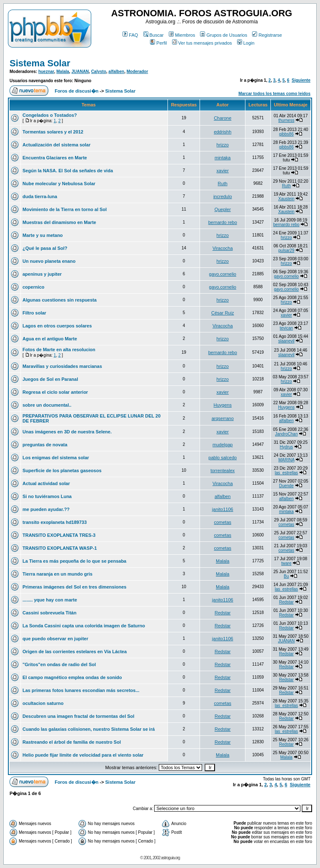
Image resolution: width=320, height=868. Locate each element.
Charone (222, 118)
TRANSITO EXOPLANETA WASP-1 (60, 548)
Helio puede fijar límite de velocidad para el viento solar (83, 755)
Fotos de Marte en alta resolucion (59, 350)
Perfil (158, 43)
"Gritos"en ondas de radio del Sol (59, 664)
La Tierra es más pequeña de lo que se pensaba (74, 561)
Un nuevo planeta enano (49, 261)
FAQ (130, 35)
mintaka (223, 158)
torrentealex (222, 470)
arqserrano (223, 418)
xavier (223, 171)
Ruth (223, 184)
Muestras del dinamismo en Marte (59, 222)
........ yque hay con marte (50, 600)
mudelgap (222, 445)
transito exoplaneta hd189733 (55, 522)
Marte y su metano (43, 235)
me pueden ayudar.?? (46, 509)
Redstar (286, 602)
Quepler (223, 209)
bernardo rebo (223, 222)
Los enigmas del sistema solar (56, 458)
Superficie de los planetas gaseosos (62, 470)
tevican (286, 328)
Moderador (137, 72)
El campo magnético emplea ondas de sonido (72, 677)
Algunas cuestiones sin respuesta (60, 300)
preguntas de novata (45, 445)
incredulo (223, 196)
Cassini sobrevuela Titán (49, 613)
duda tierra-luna (40, 196)
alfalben (116, 72)
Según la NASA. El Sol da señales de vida (68, 171)
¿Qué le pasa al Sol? (45, 248)
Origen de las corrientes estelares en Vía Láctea (75, 652)
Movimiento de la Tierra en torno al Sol (65, 209)
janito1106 (223, 509)
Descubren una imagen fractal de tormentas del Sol (78, 716)
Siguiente (301, 80)
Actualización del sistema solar (56, 145)
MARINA (286, 460)
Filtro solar (34, 313)
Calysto (99, 72)
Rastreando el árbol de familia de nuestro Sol (72, 742)
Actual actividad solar (46, 483)
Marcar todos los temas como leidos (274, 94)
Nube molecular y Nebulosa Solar (59, 184)
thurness (286, 120)
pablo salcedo (222, 458)
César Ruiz (222, 313)
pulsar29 (286, 250)
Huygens (223, 405)
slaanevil (286, 341)
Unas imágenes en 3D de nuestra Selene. (67, 432)
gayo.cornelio (223, 274)
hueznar (46, 72)
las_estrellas (286, 473)
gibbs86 (286, 134)
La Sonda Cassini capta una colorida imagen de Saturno (84, 626)
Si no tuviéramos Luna (47, 496)
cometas (222, 522)
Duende (286, 486)
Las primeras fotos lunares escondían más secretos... (81, 690)
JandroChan (286, 434)
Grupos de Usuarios (224, 35)
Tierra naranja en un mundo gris (57, 574)
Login (246, 43)
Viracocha (223, 248)
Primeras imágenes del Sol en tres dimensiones (74, 587)
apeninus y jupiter (42, 274)
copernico (34, 287)
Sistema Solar (40, 63)
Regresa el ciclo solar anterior (55, 392)
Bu (286, 576)
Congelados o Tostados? (50, 115)
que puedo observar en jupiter (55, 639)
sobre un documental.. (47, 405)
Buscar (154, 35)
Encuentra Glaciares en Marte (55, 158)
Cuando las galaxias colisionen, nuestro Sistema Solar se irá (89, 729)
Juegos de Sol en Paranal (50, 379)
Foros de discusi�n (76, 91)
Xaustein (286, 199)
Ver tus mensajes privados (202, 43)
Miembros (182, 35)
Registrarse (267, 35)
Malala (63, 72)
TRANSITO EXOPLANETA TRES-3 (59, 535)
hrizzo (223, 145)
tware (286, 563)
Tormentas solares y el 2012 (53, 132)
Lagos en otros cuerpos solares (57, 326)
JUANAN (80, 72)
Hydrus (286, 447)
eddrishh (222, 132)
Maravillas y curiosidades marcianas (62, 366)
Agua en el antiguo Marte (50, 339)
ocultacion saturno (43, 703)
